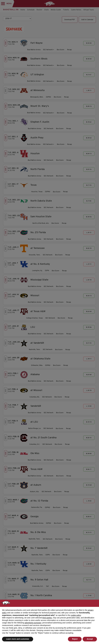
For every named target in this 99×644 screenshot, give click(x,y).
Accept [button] (90, 639)
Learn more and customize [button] (18, 639)
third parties (47, 618)
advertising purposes (33, 623)
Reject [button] (75, 639)
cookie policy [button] (76, 615)
